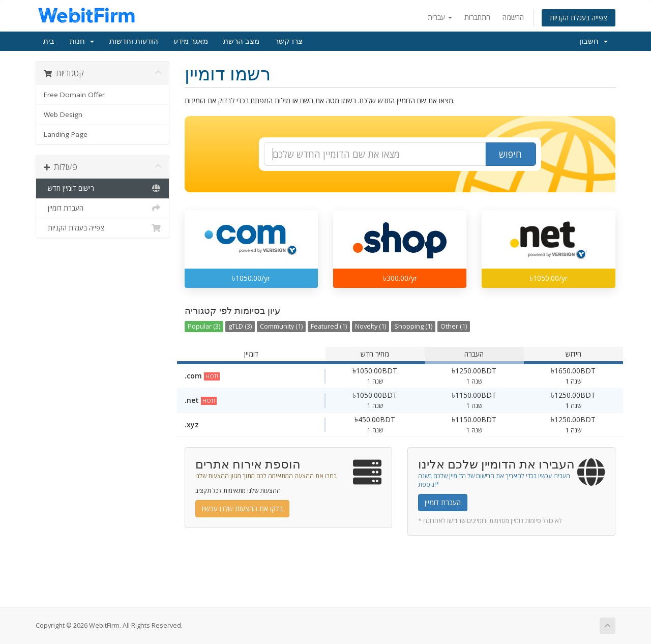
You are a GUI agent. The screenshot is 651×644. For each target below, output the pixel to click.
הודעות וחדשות (134, 41)
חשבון (594, 41)
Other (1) (454, 326)
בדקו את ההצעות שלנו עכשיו (242, 508)
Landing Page (66, 134)
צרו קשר (289, 41)
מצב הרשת (241, 41)
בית (49, 41)
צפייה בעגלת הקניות (579, 18)
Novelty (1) (371, 326)
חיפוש (510, 154)
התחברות (477, 17)
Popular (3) (204, 326)
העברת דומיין (102, 208)
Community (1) (281, 326)
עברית (440, 17)
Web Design (63, 114)
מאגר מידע (191, 41)
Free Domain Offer (74, 95)
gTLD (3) (240, 326)
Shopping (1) (413, 326)
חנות (82, 41)
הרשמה (513, 17)
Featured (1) (329, 326)
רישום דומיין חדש (102, 188)
